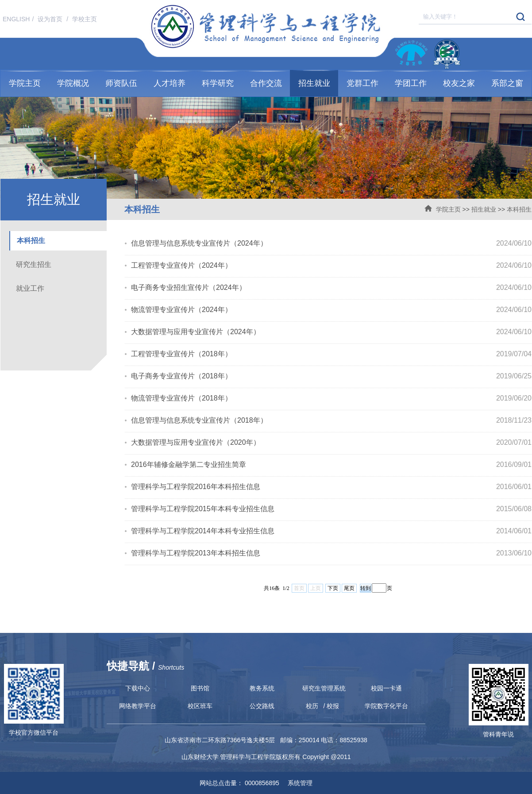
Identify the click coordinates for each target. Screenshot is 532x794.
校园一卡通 (386, 688)
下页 (333, 588)
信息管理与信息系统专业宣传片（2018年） (199, 420)
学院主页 (25, 83)
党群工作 (362, 83)
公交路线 (262, 706)
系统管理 (297, 783)
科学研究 (218, 83)
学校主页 (85, 19)
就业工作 (30, 288)
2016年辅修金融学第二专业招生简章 (189, 464)
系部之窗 (507, 83)
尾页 (349, 588)
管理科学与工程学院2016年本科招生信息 (196, 487)
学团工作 (411, 83)
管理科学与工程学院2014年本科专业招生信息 (203, 531)
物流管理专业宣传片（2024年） (181, 310)
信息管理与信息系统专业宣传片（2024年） (199, 243)
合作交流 (266, 83)
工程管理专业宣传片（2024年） (181, 265)
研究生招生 (34, 264)
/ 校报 (332, 706)
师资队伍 (121, 83)
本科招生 (519, 209)
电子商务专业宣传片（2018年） (181, 376)
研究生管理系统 (324, 688)
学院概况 (73, 83)
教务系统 (262, 688)
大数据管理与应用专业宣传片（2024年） (196, 332)
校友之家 (459, 83)
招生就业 (314, 83)
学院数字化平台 (386, 706)
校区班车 (200, 706)
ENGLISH (16, 19)
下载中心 (138, 688)
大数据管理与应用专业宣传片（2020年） (196, 442)
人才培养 (170, 83)
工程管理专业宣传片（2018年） (181, 354)
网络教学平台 (138, 706)
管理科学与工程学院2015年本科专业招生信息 (203, 509)
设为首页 (51, 19)
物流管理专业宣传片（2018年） (181, 398)
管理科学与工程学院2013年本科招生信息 (196, 553)
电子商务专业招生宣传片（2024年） (189, 287)
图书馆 (200, 688)
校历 (312, 706)
